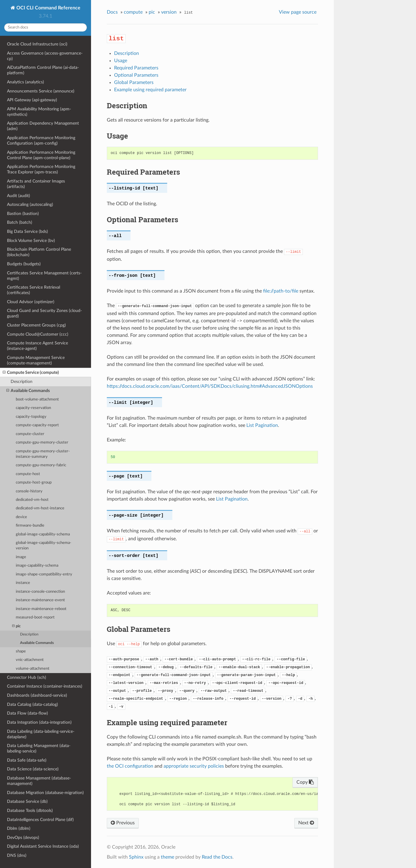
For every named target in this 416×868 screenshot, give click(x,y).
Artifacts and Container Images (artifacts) (36, 184)
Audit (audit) (19, 196)
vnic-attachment (30, 660)
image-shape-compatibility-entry (44, 574)
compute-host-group (34, 483)
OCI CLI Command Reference (48, 8)
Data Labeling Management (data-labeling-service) (39, 748)
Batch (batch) (20, 222)
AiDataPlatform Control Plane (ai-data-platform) (43, 70)
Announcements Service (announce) (41, 91)
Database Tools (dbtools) (30, 811)
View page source (298, 12)
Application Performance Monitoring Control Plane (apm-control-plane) (41, 155)
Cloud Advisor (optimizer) (31, 302)
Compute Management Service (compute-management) (36, 360)
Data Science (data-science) (33, 769)
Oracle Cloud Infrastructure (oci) (37, 44)
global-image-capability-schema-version (44, 546)
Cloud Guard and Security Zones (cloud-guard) (44, 313)
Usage (121, 61)
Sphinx (136, 857)
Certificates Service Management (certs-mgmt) (44, 276)
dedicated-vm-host (32, 500)
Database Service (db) (27, 801)
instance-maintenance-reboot (41, 609)
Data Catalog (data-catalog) (32, 704)
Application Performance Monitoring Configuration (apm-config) (41, 141)
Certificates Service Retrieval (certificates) (34, 290)
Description (22, 382)
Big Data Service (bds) (27, 231)
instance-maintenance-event (40, 600)
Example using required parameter (150, 90)
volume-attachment (33, 669)
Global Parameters (134, 82)
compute (133, 12)
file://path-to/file (281, 291)
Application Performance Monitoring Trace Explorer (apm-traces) (41, 169)
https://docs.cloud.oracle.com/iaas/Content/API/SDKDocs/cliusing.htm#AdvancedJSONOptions (210, 386)
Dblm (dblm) (19, 828)
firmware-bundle (30, 526)
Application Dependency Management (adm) (43, 126)
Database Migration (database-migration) (45, 793)
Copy (305, 782)
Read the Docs (217, 857)
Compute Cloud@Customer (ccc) (38, 334)
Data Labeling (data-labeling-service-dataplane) (41, 734)
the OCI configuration (130, 766)
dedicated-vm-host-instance (40, 508)
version (169, 12)
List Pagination (262, 425)
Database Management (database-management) (39, 781)
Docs (112, 12)
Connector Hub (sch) (27, 677)
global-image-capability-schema (43, 534)
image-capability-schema (37, 566)
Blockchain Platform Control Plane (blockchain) (39, 252)
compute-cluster (30, 434)
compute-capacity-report (37, 425)
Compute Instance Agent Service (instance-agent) (37, 346)
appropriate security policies (194, 766)
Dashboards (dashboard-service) (37, 695)
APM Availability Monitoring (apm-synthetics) (39, 112)
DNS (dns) (17, 855)
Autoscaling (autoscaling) (30, 204)
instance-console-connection (40, 592)
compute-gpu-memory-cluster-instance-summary (43, 454)
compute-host (28, 474)
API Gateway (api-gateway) (32, 100)
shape (21, 651)
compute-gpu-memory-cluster (42, 442)
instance (23, 583)
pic (16, 626)
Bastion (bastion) (23, 214)
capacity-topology (31, 417)
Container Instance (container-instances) (45, 686)
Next (306, 823)
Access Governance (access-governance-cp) (45, 56)
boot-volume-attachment (37, 399)
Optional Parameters (136, 75)
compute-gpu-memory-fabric (41, 465)
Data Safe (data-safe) (27, 760)
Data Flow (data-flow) (27, 713)
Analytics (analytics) (25, 82)
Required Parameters (136, 68)
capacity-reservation (33, 408)
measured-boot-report (35, 617)
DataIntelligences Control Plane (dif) (40, 820)
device (21, 517)
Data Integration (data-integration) (39, 722)
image (21, 557)
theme (167, 857)
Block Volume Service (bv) (31, 241)
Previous (123, 823)
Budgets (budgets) (24, 264)
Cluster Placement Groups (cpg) (36, 325)
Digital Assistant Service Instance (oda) (43, 846)
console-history (29, 491)
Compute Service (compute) (31, 373)
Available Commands (28, 391)
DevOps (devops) (23, 838)
